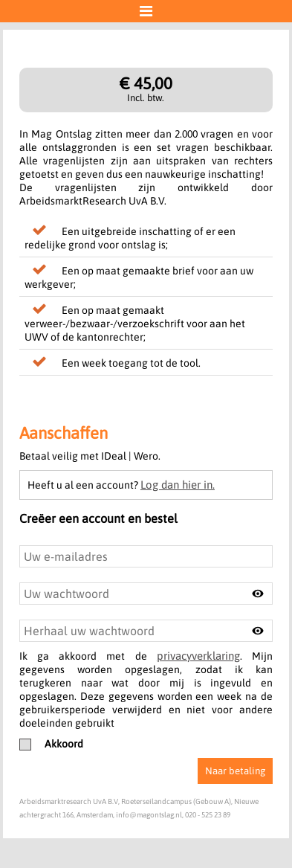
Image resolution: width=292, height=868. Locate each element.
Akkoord (51, 744)
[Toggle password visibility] (258, 594)
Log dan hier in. (178, 485)
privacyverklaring (198, 656)
